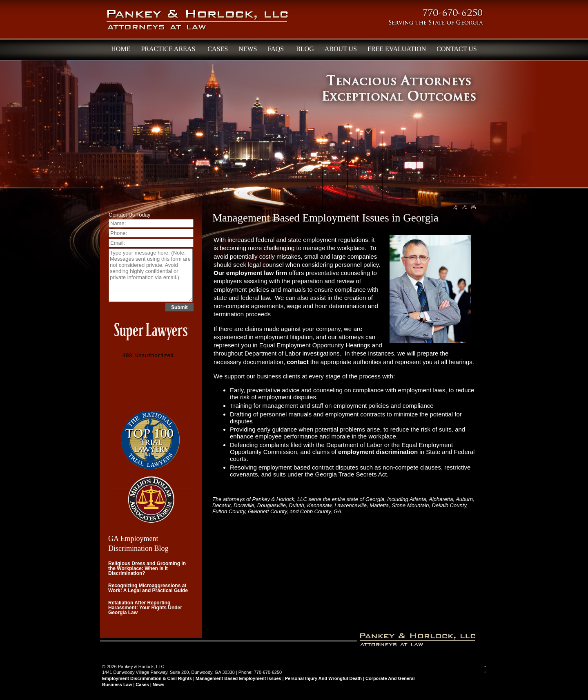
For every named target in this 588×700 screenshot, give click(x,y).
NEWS (248, 49)
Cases (142, 684)
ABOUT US (341, 49)
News (159, 684)
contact (298, 362)
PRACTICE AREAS (169, 49)
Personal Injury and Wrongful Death (323, 678)
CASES (218, 49)
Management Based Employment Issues (238, 678)
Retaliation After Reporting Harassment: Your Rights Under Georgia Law (145, 608)
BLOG (305, 49)
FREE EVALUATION (397, 49)
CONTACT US (457, 49)
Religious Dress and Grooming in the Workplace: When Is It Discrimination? (147, 568)
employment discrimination (378, 452)
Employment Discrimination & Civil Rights (147, 678)
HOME (121, 49)
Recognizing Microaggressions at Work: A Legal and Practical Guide (148, 588)
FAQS (276, 49)
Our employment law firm (250, 273)
